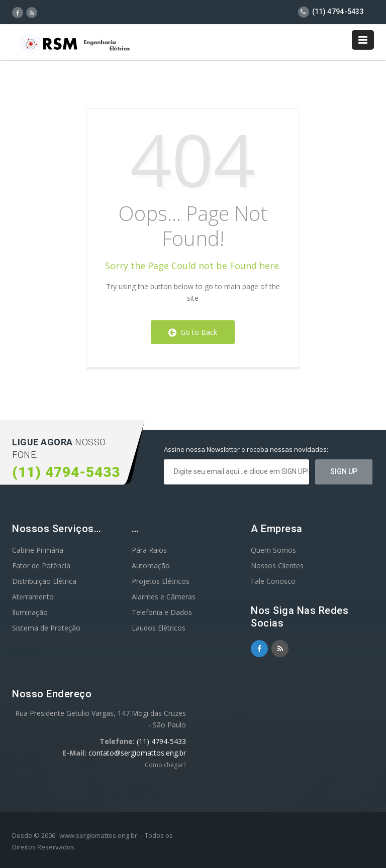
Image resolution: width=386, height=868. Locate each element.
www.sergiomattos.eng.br (98, 835)
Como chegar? (165, 765)
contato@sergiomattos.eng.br (137, 753)
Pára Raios (149, 550)
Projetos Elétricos (161, 581)
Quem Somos (273, 550)
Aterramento (33, 597)
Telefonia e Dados (162, 612)
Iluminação (30, 612)
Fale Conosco (273, 581)
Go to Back (193, 332)
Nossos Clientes (277, 566)
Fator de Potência (41, 566)
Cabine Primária (38, 550)
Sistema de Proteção (46, 628)
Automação (151, 566)
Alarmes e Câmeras (164, 597)
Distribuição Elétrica (44, 581)
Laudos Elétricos (159, 628)
